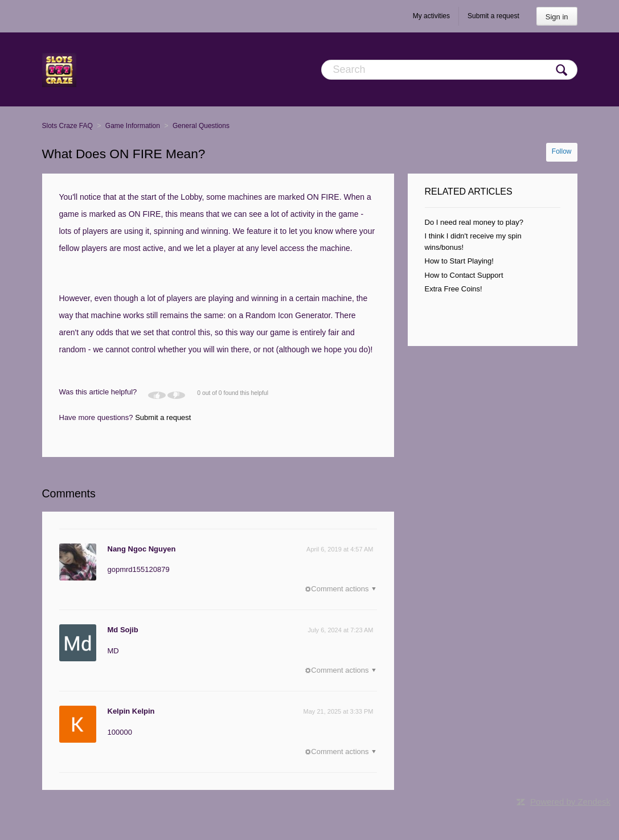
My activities (431, 16)
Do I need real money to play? (474, 222)
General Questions (201, 126)
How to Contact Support (464, 275)
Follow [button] (562, 151)
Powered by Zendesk (570, 802)
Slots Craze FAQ (67, 126)
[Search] (449, 70)
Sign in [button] (557, 17)
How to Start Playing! (459, 261)
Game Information (133, 126)
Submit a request (493, 16)
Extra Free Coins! (454, 289)
